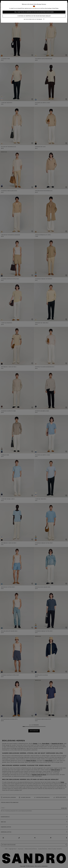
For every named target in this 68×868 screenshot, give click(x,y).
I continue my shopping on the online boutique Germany (34, 16)
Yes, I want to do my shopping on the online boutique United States (34, 12)
